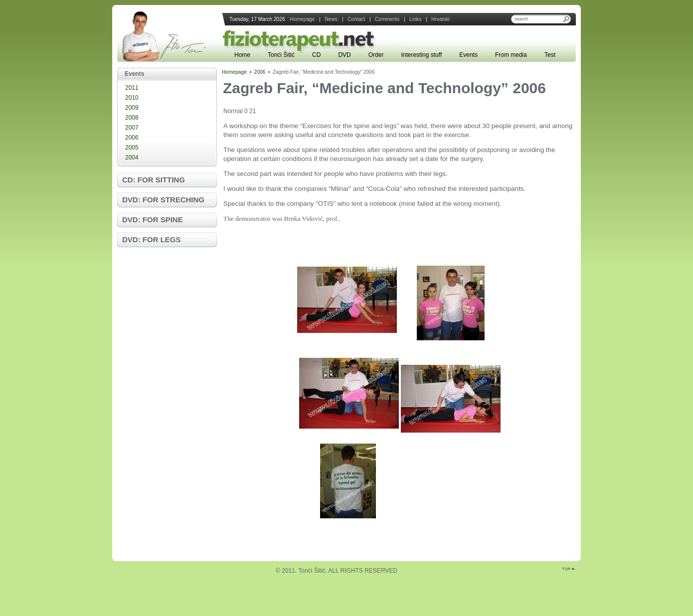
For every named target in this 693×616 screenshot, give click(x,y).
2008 (132, 118)
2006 (132, 138)
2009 (132, 108)
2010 (132, 98)
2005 (132, 148)
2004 (132, 157)
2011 (132, 88)
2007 (132, 128)
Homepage (234, 72)
